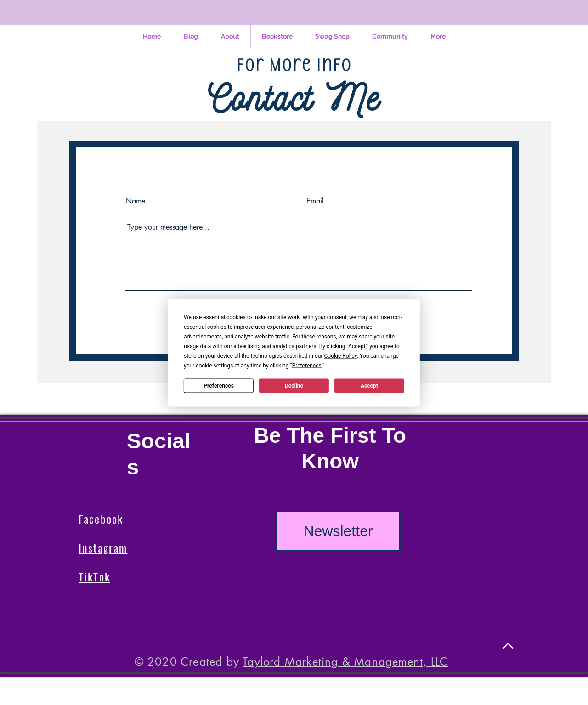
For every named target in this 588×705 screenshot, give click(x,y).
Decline (294, 386)
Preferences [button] (307, 365)
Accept (369, 386)
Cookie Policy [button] (340, 355)
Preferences (219, 386)
